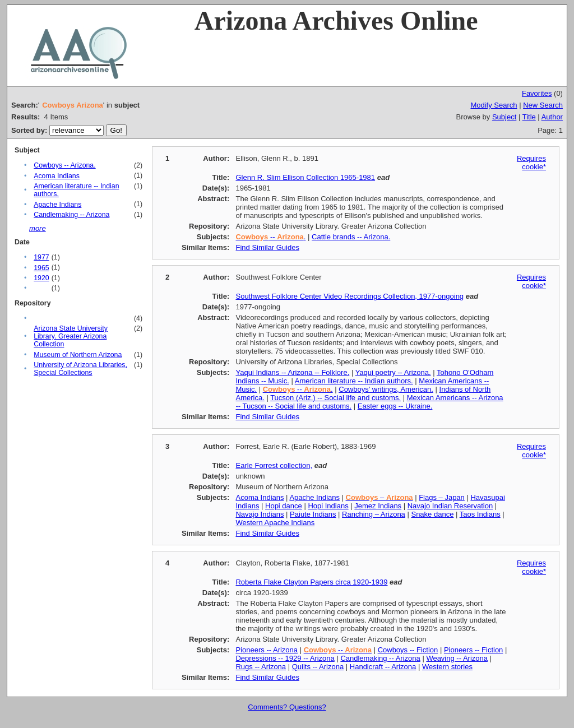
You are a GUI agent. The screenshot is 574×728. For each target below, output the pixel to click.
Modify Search (494, 105)
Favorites (537, 93)
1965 (41, 268)
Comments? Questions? (287, 707)
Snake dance (432, 514)
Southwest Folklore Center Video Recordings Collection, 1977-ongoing (350, 296)
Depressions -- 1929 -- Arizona (285, 658)
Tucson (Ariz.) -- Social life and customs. (335, 398)
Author (552, 117)
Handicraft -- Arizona (383, 667)
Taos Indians (480, 514)
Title (529, 117)
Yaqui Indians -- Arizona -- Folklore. (292, 372)
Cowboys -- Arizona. (64, 165)
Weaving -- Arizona (457, 658)
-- (338, 650)
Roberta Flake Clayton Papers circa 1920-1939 (311, 582)
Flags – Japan (442, 497)
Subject (504, 117)
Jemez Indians (378, 506)
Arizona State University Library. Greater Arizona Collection (71, 336)
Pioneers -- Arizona (267, 650)
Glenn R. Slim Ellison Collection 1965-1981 (305, 177)
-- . (270, 237)
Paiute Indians (313, 514)
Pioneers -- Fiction (473, 650)
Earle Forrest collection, (274, 465)
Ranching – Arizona (374, 514)
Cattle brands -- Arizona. (351, 237)
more (38, 228)
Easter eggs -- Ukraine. (395, 406)
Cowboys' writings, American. (386, 389)
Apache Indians (57, 205)
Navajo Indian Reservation (450, 506)
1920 (41, 278)
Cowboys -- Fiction (408, 650)
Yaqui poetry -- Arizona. (393, 372)
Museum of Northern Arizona (78, 355)
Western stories (447, 667)
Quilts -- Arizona (318, 667)
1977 (41, 257)
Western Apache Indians (275, 523)
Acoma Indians (57, 176)
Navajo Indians (260, 514)
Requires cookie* (531, 163)
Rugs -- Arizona (261, 667)
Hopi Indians (328, 506)
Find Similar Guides (267, 247)
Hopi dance (284, 506)
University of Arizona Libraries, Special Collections (80, 369)
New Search (543, 105)
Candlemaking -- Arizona (71, 215)
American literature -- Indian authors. (354, 381)
